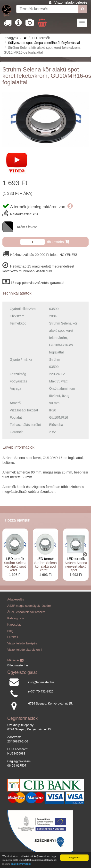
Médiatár (15, 660)
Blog (10, 631)
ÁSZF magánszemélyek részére (29, 606)
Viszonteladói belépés (71, 2)
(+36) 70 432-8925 (41, 692)
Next (85, 555)
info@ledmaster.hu (41, 682)
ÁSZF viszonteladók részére (26, 612)
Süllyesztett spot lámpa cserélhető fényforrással (44, 43)
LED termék (15, 559)
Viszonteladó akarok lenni (25, 650)
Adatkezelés (16, 600)
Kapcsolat (14, 625)
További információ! (21, 864)
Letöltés (13, 637)
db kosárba (58, 242)
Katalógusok (16, 618)
